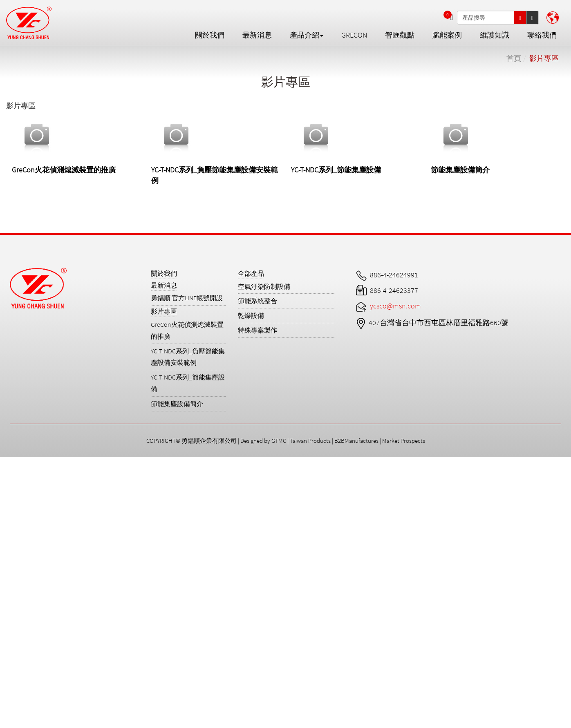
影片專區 (544, 58)
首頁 (514, 58)
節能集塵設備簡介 (460, 170)
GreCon (354, 35)
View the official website (77, 557)
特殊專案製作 (258, 330)
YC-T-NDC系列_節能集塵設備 (336, 170)
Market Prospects (404, 441)
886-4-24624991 (394, 275)
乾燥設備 (251, 315)
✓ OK (246, 722)
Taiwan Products (310, 441)
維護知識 (495, 35)
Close (8, 462)
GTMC (279, 441)
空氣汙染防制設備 (264, 286)
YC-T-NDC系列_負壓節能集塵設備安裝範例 (188, 357)
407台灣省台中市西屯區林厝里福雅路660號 (439, 323)
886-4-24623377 (394, 290)
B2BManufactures (356, 441)
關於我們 (210, 35)
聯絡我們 (542, 35)
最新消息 (257, 35)
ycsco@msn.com (395, 306)
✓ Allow (11, 483)
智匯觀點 (400, 35)
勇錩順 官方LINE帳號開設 (187, 298)
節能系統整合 (258, 301)
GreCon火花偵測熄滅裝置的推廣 (64, 170)
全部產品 (251, 273)
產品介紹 (307, 35)
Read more (20, 557)
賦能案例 (447, 35)
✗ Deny (12, 494)
